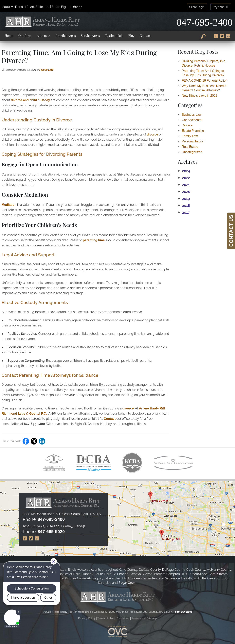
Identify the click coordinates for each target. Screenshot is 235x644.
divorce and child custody (30, 100)
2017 (184, 213)
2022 (184, 178)
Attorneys (44, 36)
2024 (184, 171)
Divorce (187, 125)
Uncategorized (192, 152)
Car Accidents (192, 120)
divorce (152, 134)
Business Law (192, 115)
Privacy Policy (87, 618)
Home (9, 36)
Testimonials (114, 36)
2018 (184, 206)
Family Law (46, 70)
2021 (184, 185)
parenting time (94, 240)
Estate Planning (193, 131)
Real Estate (190, 147)
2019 (184, 199)
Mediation (9, 205)
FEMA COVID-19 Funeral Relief (204, 81)
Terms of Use (105, 618)
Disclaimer (123, 618)
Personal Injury (192, 141)
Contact (145, 36)
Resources (138, 618)
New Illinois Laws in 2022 (200, 96)
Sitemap (152, 618)
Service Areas (90, 36)
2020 (184, 192)
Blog (131, 36)
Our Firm (25, 36)
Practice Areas (66, 36)
